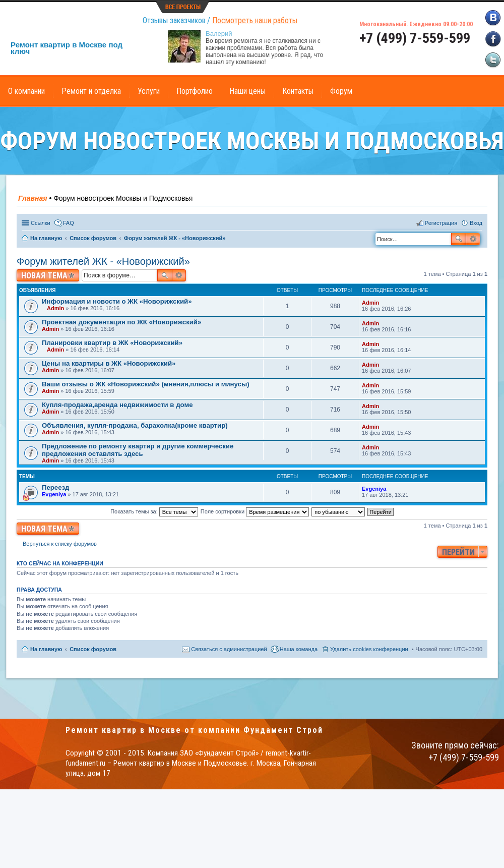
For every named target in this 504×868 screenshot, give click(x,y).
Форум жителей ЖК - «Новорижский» (103, 261)
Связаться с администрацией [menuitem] (229, 649)
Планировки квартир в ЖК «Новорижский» (112, 343)
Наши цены (247, 91)
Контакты (298, 91)
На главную (46, 649)
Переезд (55, 487)
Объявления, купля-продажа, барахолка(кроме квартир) (135, 425)
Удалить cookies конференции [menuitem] (369, 649)
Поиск (459, 239)
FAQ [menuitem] (69, 223)
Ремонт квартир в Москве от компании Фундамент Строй (194, 730)
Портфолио (195, 91)
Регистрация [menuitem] (441, 223)
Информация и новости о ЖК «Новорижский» (117, 301)
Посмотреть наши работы (255, 20)
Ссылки (41, 223)
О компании (26, 91)
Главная (33, 198)
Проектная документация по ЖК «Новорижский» (121, 322)
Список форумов (93, 649)
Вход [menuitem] (476, 223)
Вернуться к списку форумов (60, 544)
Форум (341, 91)
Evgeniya (54, 494)
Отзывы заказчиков (174, 20)
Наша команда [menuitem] (299, 649)
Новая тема (44, 276)
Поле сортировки (255, 511)
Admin (55, 308)
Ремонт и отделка (91, 91)
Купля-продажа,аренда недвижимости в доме (117, 405)
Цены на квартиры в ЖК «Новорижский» (109, 363)
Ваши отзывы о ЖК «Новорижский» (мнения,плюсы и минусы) (146, 384)
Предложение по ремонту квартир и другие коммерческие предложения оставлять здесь (138, 450)
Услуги (149, 91)
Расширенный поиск (473, 239)
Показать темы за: (154, 511)
